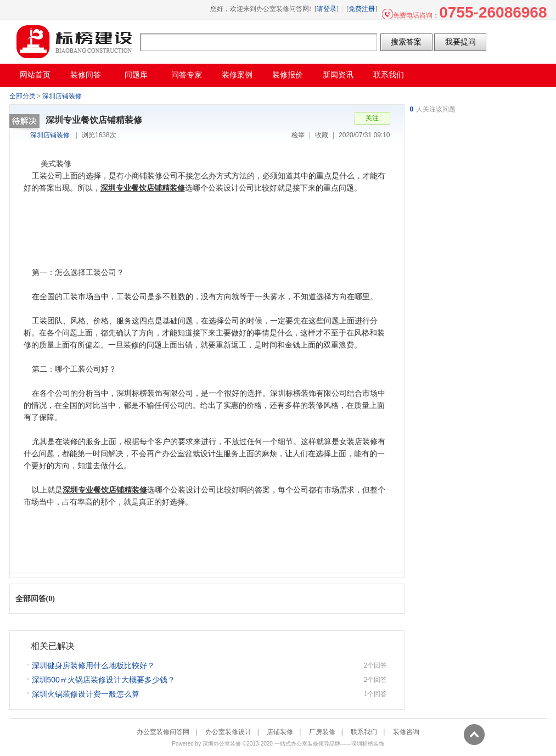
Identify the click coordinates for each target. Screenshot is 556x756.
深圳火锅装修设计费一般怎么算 (86, 694)
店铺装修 (280, 732)
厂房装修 (322, 732)
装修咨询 (406, 732)
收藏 (322, 135)
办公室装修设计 (228, 732)
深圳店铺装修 (62, 96)
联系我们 (364, 732)
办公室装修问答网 (75, 42)
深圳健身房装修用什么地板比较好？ (93, 665)
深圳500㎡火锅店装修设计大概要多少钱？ (103, 680)
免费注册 (362, 9)
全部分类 (23, 96)
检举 (298, 135)
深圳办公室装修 (222, 744)
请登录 (327, 9)
